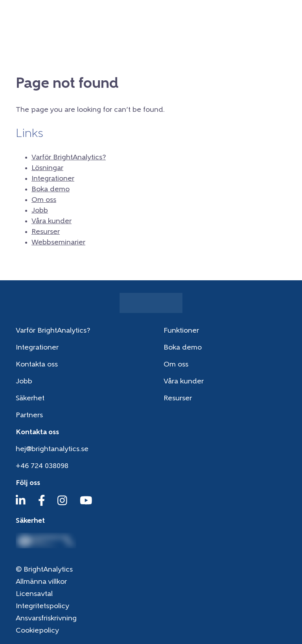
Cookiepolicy (37, 631)
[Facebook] (42, 504)
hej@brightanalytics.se (52, 449)
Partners (29, 415)
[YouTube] (86, 504)
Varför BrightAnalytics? (69, 158)
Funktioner (181, 331)
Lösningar (47, 168)
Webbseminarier (58, 243)
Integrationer (53, 179)
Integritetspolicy (42, 606)
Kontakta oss (37, 365)
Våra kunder (52, 221)
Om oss (44, 200)
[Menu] (281, 19)
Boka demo (51, 190)
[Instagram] (62, 504)
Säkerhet (30, 399)
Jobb (40, 211)
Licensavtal (34, 594)
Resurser (46, 232)
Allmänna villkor (41, 582)
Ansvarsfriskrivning (46, 619)
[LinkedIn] (21, 504)
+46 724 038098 (42, 466)
